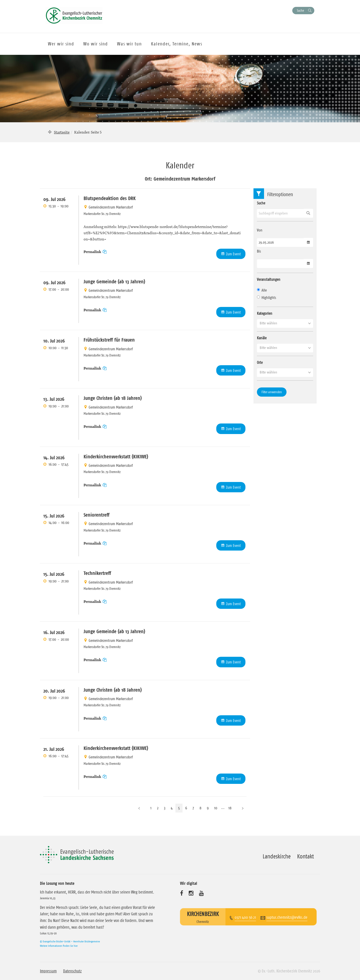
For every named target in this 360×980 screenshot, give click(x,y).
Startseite (62, 132)
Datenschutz (72, 971)
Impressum (48, 971)
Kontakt (305, 856)
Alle (262, 290)
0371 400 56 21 (245, 917)
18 (230, 808)
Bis (259, 251)
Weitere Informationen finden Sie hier (59, 946)
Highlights (267, 298)
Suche (300, 10)
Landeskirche (277, 856)
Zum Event (233, 254)
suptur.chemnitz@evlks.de (287, 917)
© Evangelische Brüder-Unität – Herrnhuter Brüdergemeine (70, 941)
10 (216, 808)
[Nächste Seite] (243, 808)
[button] (285, 323)
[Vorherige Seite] (139, 808)
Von (260, 230)
